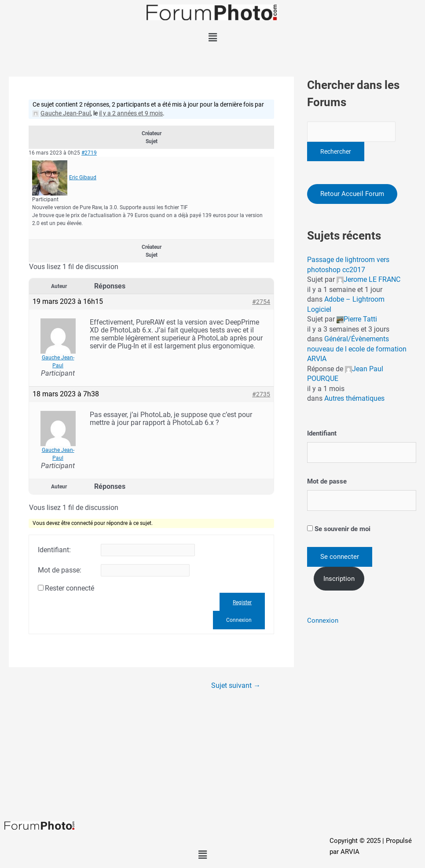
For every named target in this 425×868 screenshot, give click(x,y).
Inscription (339, 579)
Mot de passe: (60, 570)
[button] (212, 37)
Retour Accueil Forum (352, 194)
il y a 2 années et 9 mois (131, 113)
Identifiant (322, 434)
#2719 (89, 153)
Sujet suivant (236, 686)
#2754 (261, 302)
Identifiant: (54, 550)
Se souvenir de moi (339, 529)
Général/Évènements (357, 339)
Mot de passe (327, 481)
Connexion (239, 620)
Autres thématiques (354, 399)
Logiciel (319, 309)
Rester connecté (70, 588)
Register (242, 602)
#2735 (261, 394)
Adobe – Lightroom (354, 300)
